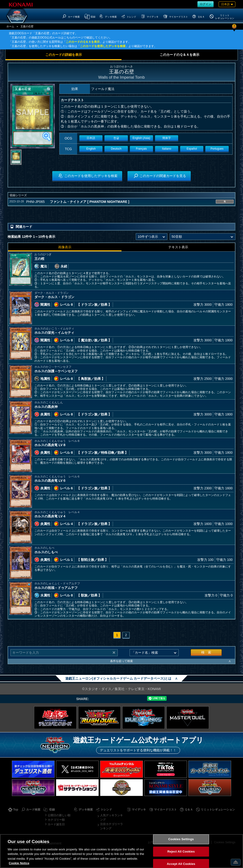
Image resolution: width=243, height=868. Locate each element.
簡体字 (167, 138)
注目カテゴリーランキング (112, 826)
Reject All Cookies (181, 851)
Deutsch (116, 149)
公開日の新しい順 (59, 815)
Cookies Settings (181, 839)
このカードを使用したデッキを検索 (103, 46)
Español (192, 149)
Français (141, 149)
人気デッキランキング (112, 817)
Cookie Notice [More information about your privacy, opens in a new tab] (19, 863)
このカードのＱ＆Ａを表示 (83, 42)
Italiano (167, 149)
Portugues (217, 149)
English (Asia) (141, 138)
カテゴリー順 (56, 820)
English (91, 149)
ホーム (10, 26)
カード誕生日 (56, 824)
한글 (116, 138)
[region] (121, 851)
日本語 (91, 138)
